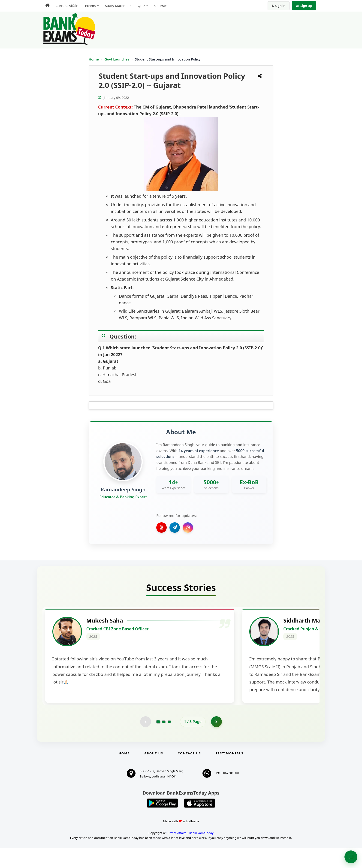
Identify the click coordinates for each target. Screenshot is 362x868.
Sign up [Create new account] (304, 6)
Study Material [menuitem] (117, 6)
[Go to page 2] (164, 741)
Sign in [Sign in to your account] (279, 6)
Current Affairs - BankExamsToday (189, 853)
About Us (154, 773)
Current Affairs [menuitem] (67, 6)
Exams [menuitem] (90, 6)
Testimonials (229, 773)
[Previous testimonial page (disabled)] (145, 741)
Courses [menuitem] (161, 6)
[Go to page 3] (169, 741)
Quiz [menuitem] (141, 6)
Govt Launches (117, 59)
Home (94, 59)
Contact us (189, 773)
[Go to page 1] (158, 741)
